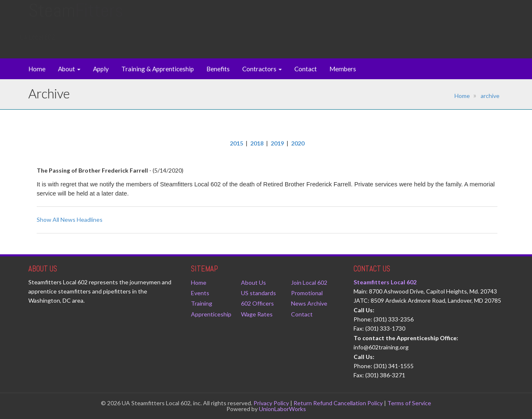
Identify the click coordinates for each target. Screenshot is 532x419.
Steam (76, 19)
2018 (257, 143)
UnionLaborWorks (282, 409)
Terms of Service (409, 403)
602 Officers (257, 303)
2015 (236, 143)
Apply (101, 69)
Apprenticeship (211, 314)
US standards (258, 293)
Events (200, 293)
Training (202, 303)
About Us (253, 282)
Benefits (218, 69)
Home (37, 69)
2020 (298, 143)
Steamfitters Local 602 (385, 282)
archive (490, 96)
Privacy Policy (271, 403)
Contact (306, 69)
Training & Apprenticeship (158, 69)
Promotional (307, 293)
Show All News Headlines (70, 220)
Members (343, 69)
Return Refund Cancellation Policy (338, 403)
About (69, 69)
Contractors (262, 69)
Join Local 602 (309, 282)
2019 (277, 143)
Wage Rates (257, 314)
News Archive (309, 303)
